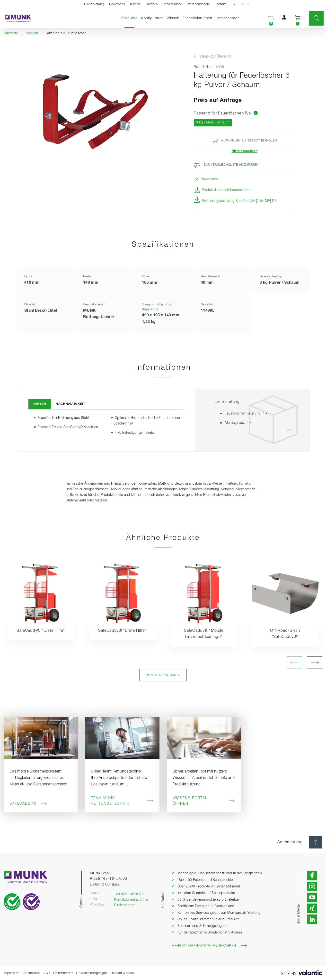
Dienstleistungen (198, 18)
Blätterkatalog (94, 4)
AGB (47, 973)
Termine (135, 4)
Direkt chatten (125, 905)
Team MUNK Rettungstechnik (122, 801)
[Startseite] (16, 18)
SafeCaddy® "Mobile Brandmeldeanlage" (204, 634)
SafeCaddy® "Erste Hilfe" (41, 631)
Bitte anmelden (245, 151)
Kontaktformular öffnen (132, 900)
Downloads (117, 4)
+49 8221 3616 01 (129, 894)
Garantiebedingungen (91, 973)
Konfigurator (152, 18)
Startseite (11, 33)
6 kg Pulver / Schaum (214, 122)
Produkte (130, 18)
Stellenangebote (198, 4)
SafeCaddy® (28, 803)
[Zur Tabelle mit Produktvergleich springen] (256, 113)
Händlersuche (172, 4)
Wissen (173, 18)
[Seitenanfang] (316, 842)
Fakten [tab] (40, 404)
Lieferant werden (122, 973)
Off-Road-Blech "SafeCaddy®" (285, 634)
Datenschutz (31, 973)
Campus (152, 4)
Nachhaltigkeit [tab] (70, 404)
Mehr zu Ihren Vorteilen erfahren (209, 946)
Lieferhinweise (63, 973)
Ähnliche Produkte (163, 675)
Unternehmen (228, 18)
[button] (271, 18)
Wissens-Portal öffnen (204, 801)
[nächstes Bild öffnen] (315, 663)
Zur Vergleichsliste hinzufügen (231, 165)
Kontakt (220, 4)
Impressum (12, 973)
